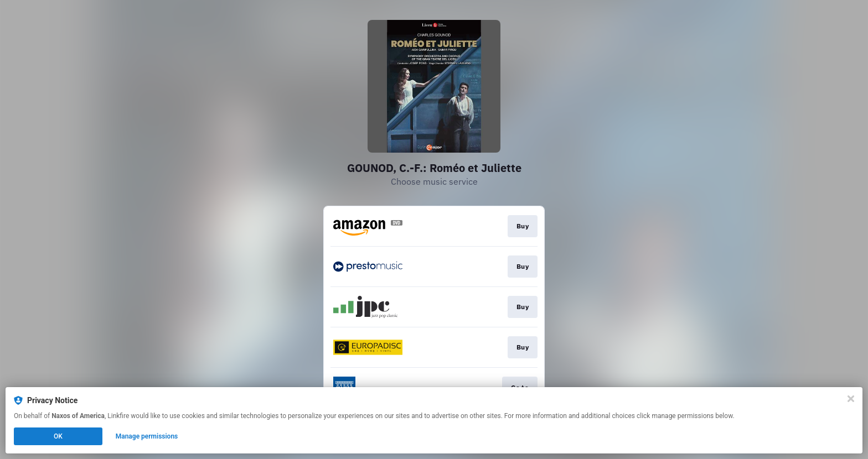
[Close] (851, 399)
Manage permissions (147, 436)
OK (58, 436)
